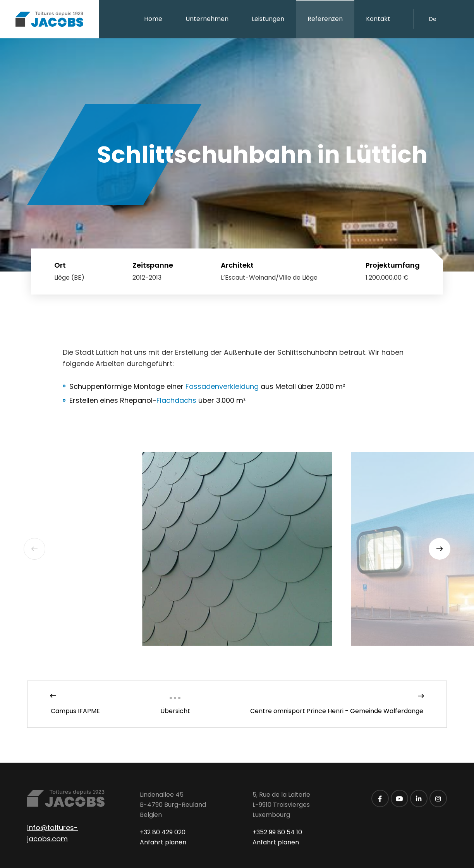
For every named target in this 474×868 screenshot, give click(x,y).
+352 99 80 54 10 (277, 832)
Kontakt (378, 19)
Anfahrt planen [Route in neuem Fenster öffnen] (163, 842)
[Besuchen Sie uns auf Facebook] (380, 798)
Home (153, 19)
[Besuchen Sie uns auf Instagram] (438, 798)
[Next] (440, 549)
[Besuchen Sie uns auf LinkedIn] (419, 798)
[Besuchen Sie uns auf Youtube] (399, 798)
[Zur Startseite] (49, 19)
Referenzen (325, 19)
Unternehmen (207, 19)
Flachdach (176, 400)
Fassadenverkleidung (222, 386)
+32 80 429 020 (163, 832)
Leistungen (268, 19)
